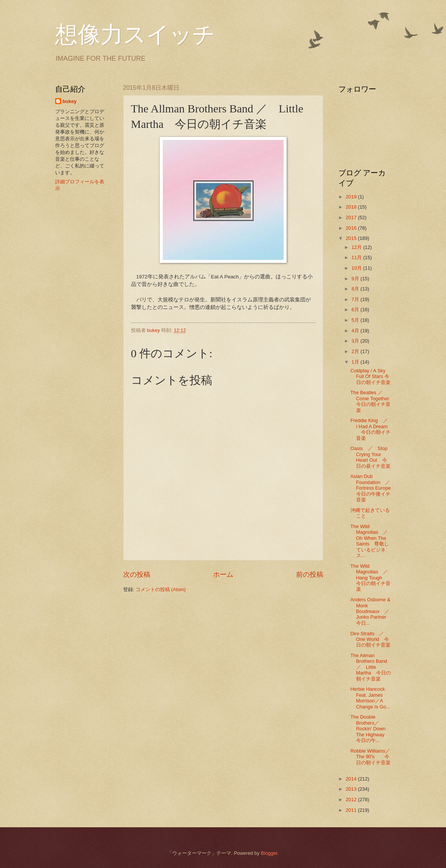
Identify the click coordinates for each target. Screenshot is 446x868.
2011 (352, 810)
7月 (356, 299)
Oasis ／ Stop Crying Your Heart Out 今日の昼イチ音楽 (370, 457)
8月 (356, 289)
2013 (352, 789)
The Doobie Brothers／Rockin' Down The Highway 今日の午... (372, 729)
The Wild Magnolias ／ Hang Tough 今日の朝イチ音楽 (372, 578)
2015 (352, 238)
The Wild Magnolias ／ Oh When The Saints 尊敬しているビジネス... (372, 541)
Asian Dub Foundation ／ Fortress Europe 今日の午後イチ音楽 (376, 488)
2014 (352, 779)
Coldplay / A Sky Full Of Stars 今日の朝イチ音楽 (370, 376)
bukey (70, 101)
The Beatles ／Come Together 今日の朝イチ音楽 (372, 401)
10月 (357, 268)
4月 (356, 331)
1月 (356, 362)
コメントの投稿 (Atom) (161, 589)
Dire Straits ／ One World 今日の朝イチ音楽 (370, 639)
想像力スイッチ (135, 35)
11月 (357, 257)
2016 (352, 228)
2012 (352, 800)
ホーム (223, 575)
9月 (356, 279)
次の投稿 (137, 575)
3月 (356, 341)
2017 (352, 217)
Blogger (269, 853)
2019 (352, 197)
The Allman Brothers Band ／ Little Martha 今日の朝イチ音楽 (371, 667)
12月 (357, 247)
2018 (352, 207)
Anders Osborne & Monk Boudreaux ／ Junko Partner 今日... (372, 611)
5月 (356, 320)
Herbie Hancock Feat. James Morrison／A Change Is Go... (370, 698)
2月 (356, 351)
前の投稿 (310, 575)
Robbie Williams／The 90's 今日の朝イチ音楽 (370, 757)
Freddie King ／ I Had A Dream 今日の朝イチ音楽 (372, 429)
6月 (356, 310)
